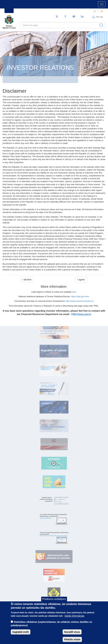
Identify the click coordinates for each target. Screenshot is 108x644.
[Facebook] (65, 17)
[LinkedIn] (82, 17)
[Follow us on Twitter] (57, 17)
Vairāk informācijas (74, 620)
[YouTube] (74, 17)
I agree (81, 280)
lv (95, 11)
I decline (27, 280)
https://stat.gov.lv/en (80, 297)
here (74, 292)
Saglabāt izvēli (20, 636)
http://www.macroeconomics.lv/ (80, 301)
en (102, 11)
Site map (100, 17)
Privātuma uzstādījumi (54, 603)
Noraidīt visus (72, 636)
